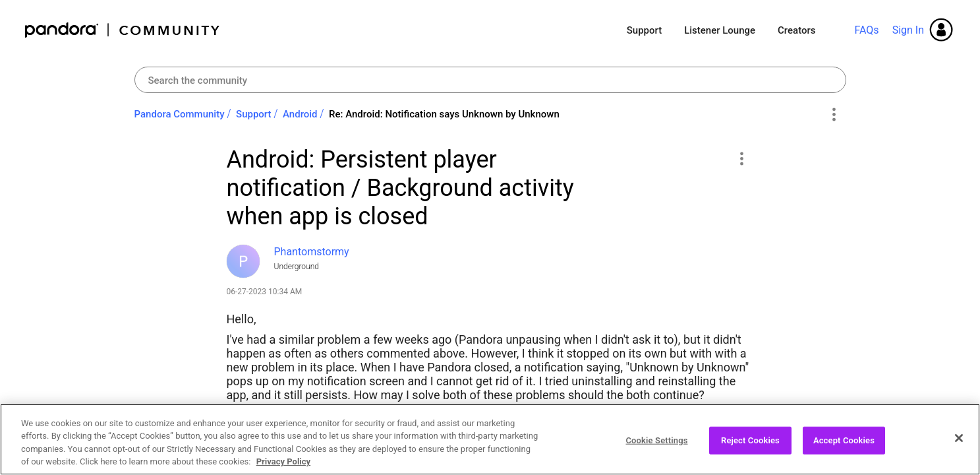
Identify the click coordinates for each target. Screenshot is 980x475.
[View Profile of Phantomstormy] (312, 252)
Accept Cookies (844, 440)
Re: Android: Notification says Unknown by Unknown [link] (444, 114)
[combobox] (490, 80)
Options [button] (834, 115)
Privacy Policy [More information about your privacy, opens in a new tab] (283, 461)
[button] (742, 158)
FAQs (866, 30)
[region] (490, 439)
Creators (796, 30)
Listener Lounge (720, 30)
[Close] (959, 438)
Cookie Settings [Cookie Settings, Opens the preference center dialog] (656, 440)
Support (644, 30)
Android (300, 114)
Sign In (908, 30)
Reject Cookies (750, 440)
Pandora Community (123, 30)
